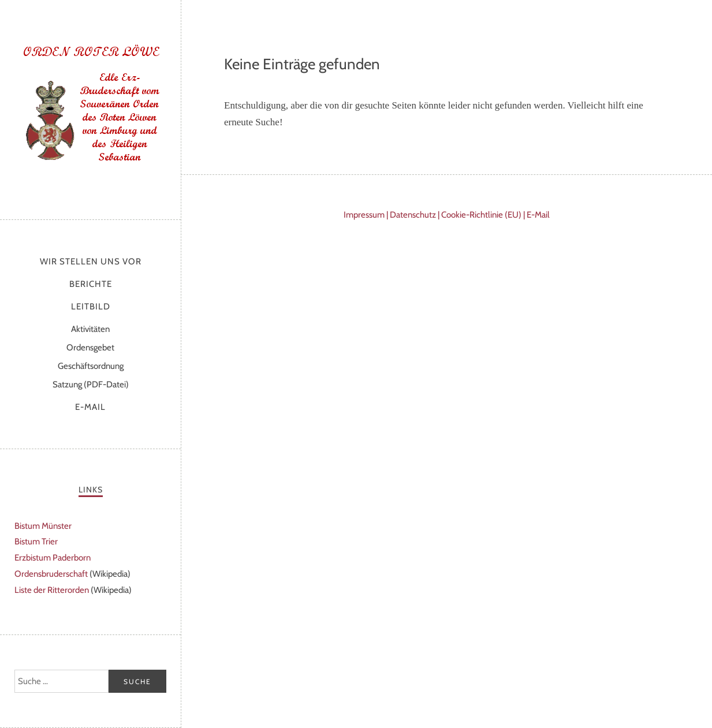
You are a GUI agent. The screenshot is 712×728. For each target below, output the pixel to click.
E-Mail (90, 407)
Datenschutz (413, 215)
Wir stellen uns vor (91, 262)
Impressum (364, 215)
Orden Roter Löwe (91, 107)
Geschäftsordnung (91, 366)
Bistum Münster (43, 526)
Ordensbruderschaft (51, 574)
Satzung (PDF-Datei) (91, 384)
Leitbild (91, 307)
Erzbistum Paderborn (53, 558)
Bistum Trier (36, 542)
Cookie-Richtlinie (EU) (481, 215)
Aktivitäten (90, 329)
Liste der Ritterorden (52, 590)
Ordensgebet (90, 348)
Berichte (91, 284)
